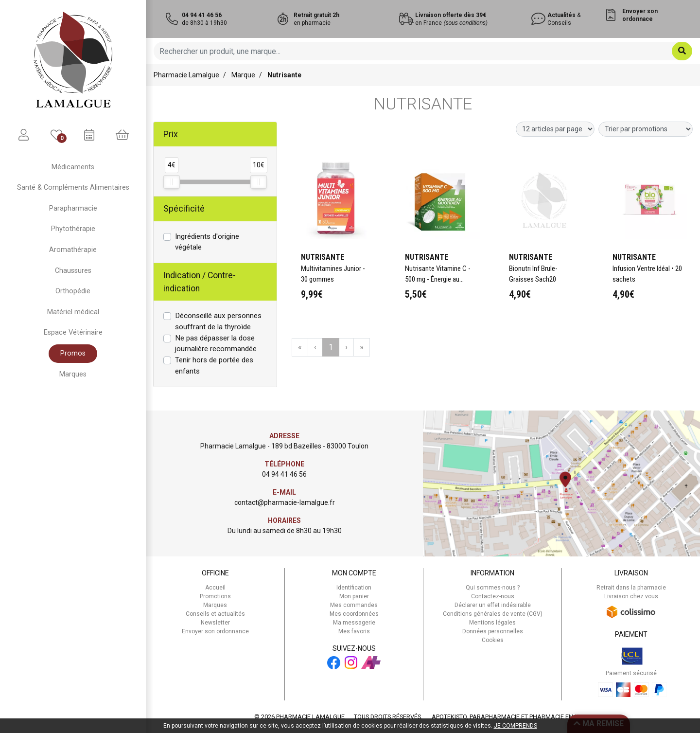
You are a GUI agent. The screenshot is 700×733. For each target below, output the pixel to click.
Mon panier (354, 596)
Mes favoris (354, 631)
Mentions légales (492, 623)
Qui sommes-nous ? (493, 588)
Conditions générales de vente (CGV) (493, 614)
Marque (243, 75)
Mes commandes (354, 605)
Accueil (215, 588)
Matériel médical (73, 312)
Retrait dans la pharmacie (631, 588)
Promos (73, 353)
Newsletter (215, 623)
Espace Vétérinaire (73, 332)
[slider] (172, 182)
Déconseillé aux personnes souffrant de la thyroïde (218, 321)
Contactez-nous (493, 596)
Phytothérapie (73, 229)
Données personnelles (493, 631)
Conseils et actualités (215, 614)
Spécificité (184, 209)
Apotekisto (512, 717)
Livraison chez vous (631, 596)
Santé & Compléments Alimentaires (73, 188)
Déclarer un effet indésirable (493, 605)
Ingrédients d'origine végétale (207, 242)
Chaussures (73, 271)
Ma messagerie (354, 623)
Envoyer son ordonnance (215, 631)
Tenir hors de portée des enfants (214, 366)
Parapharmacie (73, 208)
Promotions (215, 596)
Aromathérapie (73, 250)
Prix (171, 134)
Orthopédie (73, 291)
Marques (73, 374)
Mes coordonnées (354, 614)
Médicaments (73, 167)
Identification (354, 588)
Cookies (493, 640)
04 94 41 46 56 (284, 474)
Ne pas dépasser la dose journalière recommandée (216, 344)
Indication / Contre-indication (200, 282)
